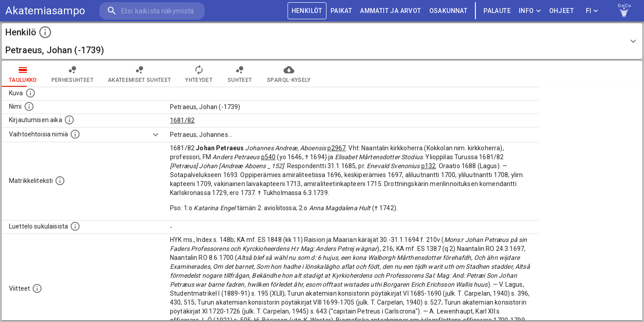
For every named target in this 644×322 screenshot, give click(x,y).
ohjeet (561, 11)
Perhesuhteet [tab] (72, 74)
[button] (322, 41)
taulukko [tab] (23, 74)
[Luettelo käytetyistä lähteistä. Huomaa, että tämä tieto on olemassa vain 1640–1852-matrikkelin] (37, 288)
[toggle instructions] (45, 32)
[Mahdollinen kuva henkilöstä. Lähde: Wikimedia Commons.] (30, 93)
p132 (429, 166)
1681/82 (182, 120)
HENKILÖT (307, 11)
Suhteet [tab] (240, 74)
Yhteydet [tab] (199, 74)
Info (530, 11)
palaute (497, 11)
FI (592, 11)
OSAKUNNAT (449, 11)
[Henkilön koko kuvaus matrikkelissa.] (60, 181)
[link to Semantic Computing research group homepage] (624, 11)
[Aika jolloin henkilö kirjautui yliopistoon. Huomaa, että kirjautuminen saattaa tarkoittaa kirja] (69, 120)
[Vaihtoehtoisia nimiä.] (75, 134)
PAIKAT (341, 11)
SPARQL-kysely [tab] (289, 74)
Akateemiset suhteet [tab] (140, 74)
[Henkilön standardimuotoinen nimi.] (29, 106)
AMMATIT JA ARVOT (390, 11)
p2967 (337, 148)
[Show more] (156, 135)
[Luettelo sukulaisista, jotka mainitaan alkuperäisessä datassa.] (75, 226)
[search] (152, 11)
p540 (269, 157)
